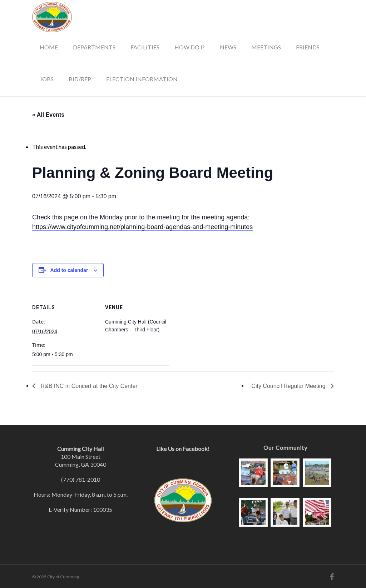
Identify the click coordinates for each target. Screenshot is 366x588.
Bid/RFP (80, 79)
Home (49, 47)
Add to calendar (69, 270)
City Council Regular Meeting (289, 386)
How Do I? (190, 47)
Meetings (266, 47)
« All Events (48, 115)
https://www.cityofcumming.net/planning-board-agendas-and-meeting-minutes (142, 227)
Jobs (47, 79)
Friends (308, 47)
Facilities (145, 47)
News (228, 47)
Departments (94, 47)
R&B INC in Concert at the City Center (88, 386)
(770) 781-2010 (81, 479)
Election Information (142, 79)
